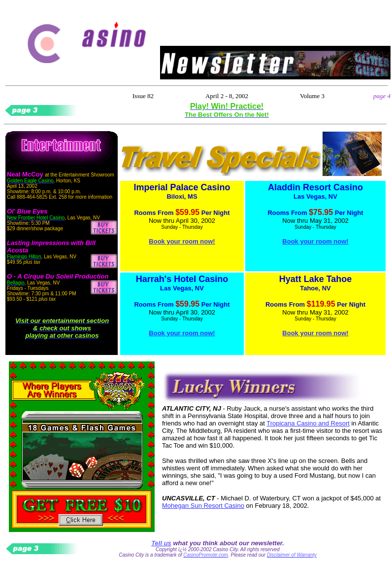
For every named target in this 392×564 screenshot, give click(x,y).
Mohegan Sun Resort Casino (203, 506)
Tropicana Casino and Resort (308, 423)
